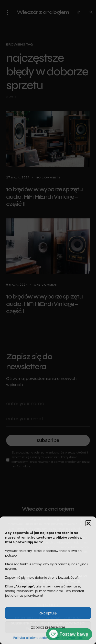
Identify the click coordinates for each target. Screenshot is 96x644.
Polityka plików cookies (31, 638)
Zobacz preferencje (48, 627)
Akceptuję (48, 613)
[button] (88, 523)
